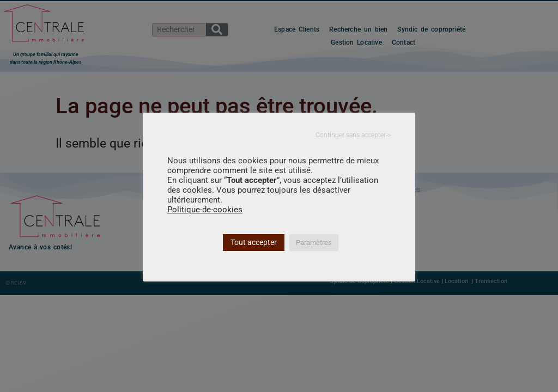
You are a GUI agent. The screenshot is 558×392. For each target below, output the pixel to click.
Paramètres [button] (314, 243)
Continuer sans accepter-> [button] (353, 135)
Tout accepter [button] (254, 242)
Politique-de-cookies (205, 210)
